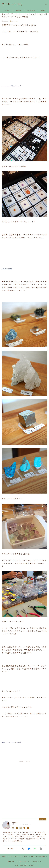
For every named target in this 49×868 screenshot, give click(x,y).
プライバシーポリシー (24, 861)
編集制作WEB (37, 861)
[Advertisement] (24, 789)
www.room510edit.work (11, 86)
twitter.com (7, 268)
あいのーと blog (12, 4)
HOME (4, 856)
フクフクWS (14, 21)
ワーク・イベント (13, 856)
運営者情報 (11, 861)
